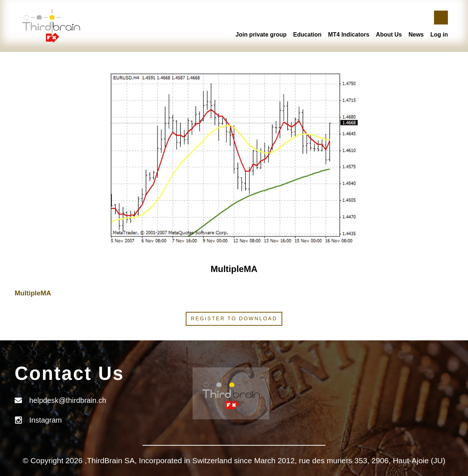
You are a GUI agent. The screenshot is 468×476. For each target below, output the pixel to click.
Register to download (234, 318)
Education (307, 35)
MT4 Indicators (349, 35)
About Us (389, 35)
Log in (439, 35)
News (416, 35)
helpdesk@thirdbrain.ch (68, 400)
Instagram (46, 420)
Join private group (261, 35)
